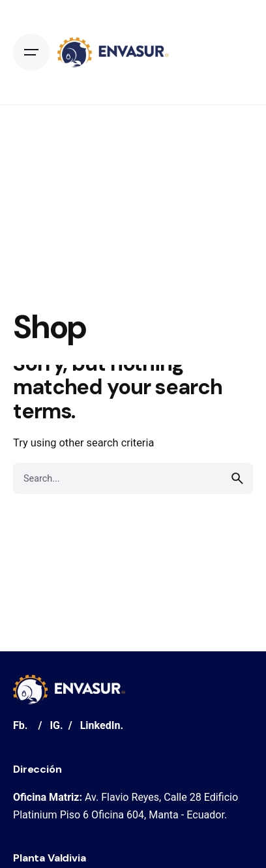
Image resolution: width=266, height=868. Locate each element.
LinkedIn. (102, 725)
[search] (237, 478)
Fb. (21, 725)
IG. (56, 725)
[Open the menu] (31, 52)
